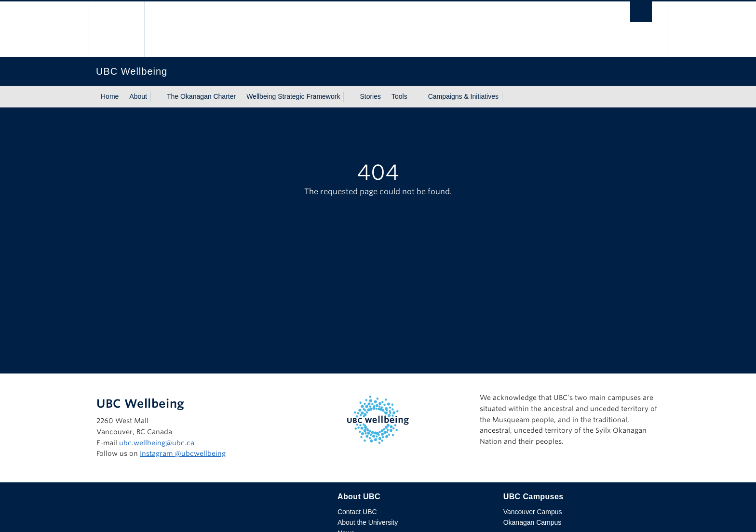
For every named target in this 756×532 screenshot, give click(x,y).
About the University (368, 522)
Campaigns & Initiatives (463, 96)
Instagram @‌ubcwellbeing (183, 453)
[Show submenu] (156, 97)
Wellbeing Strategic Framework (293, 96)
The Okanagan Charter (201, 96)
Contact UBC (357, 512)
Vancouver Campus (533, 512)
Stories (370, 96)
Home (110, 96)
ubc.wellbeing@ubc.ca (157, 443)
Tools (399, 96)
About (138, 96)
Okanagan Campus (533, 522)
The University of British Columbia (116, 29)
